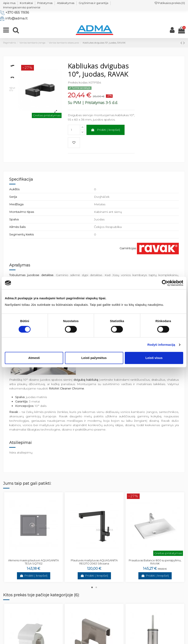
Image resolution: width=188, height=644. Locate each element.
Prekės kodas (78, 82)
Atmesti (34, 358)
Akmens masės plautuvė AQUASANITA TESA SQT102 (33, 562)
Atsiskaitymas (66, 3)
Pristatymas (45, 3)
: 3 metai (27, 401)
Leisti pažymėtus (94, 358)
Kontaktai (26, 3)
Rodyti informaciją (161, 345)
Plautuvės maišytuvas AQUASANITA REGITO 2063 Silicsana (94, 562)
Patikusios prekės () (170, 3)
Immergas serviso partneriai (22, 7)
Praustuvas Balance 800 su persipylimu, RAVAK (155, 562)
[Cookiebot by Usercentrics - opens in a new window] (165, 283)
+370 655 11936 (17, 12)
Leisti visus (154, 358)
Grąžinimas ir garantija (93, 3)
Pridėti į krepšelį (106, 130)
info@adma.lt (16, 18)
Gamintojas (128, 248)
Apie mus (9, 3)
